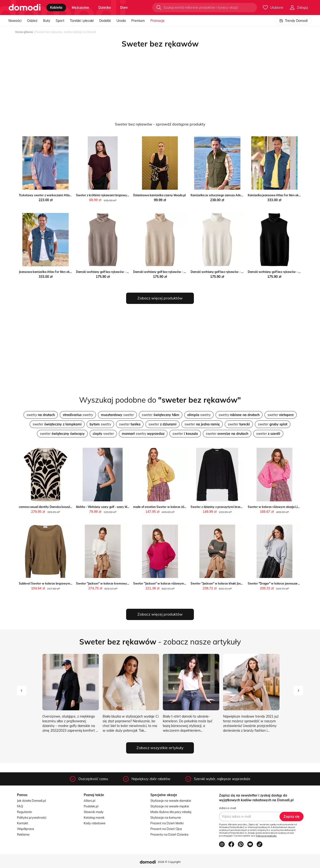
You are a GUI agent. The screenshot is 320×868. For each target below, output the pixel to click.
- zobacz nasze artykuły (160, 642)
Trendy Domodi (293, 21)
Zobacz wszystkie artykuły (160, 748)
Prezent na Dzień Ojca (166, 829)
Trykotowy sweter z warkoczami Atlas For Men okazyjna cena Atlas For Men (70, 195)
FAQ (20, 806)
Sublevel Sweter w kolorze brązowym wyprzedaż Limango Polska (63, 583)
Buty (47, 21)
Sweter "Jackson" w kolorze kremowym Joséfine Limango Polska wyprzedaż (127, 583)
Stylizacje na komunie (166, 817)
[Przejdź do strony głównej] (25, 8)
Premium (138, 21)
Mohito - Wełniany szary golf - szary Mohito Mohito (110, 507)
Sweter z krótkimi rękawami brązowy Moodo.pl (108, 195)
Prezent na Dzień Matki (167, 823)
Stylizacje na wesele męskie (170, 806)
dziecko (105, 8)
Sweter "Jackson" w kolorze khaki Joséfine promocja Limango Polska (237, 583)
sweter (117, 415)
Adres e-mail (228, 808)
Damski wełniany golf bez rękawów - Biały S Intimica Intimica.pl (233, 272)
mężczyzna (80, 8)
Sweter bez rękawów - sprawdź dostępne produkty (160, 124)
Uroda (121, 21)
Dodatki (105, 21)
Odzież (32, 21)
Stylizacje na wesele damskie (171, 801)
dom (124, 8)
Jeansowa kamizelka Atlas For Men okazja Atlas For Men (57, 272)
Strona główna (24, 32)
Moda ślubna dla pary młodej (171, 812)
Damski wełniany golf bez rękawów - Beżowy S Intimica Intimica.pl (178, 272)
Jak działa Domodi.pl (31, 801)
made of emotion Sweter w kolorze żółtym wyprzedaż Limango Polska (181, 507)
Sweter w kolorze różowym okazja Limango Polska (282, 507)
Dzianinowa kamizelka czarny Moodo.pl (159, 195)
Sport (60, 21)
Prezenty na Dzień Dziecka (169, 834)
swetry (41, 415)
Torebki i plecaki (82, 21)
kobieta (56, 8)
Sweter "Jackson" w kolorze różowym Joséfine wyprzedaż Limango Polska (183, 583)
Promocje (157, 21)
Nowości (15, 21)
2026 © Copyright (169, 862)
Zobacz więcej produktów (160, 298)
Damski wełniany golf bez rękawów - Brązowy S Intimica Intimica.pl (121, 272)
